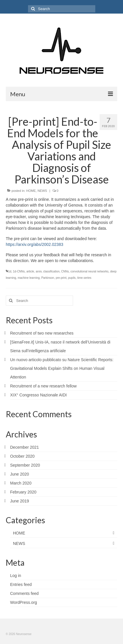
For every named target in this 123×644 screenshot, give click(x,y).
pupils (72, 278)
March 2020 (21, 483)
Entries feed (21, 584)
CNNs (65, 271)
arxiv (39, 271)
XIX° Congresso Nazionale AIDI (38, 395)
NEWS (42, 191)
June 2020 (19, 474)
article (30, 271)
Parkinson (48, 278)
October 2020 (22, 456)
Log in (16, 576)
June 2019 (19, 501)
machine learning (29, 278)
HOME (31, 191)
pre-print (61, 278)
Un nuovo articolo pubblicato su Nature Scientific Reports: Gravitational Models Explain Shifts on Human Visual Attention (62, 368)
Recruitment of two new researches (42, 333)
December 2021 (25, 447)
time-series (84, 278)
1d (10, 271)
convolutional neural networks (90, 271)
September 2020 (25, 465)
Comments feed (24, 593)
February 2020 (23, 492)
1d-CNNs (19, 271)
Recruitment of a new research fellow (43, 386)
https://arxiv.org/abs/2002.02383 (35, 244)
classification (52, 271)
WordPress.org (24, 602)
